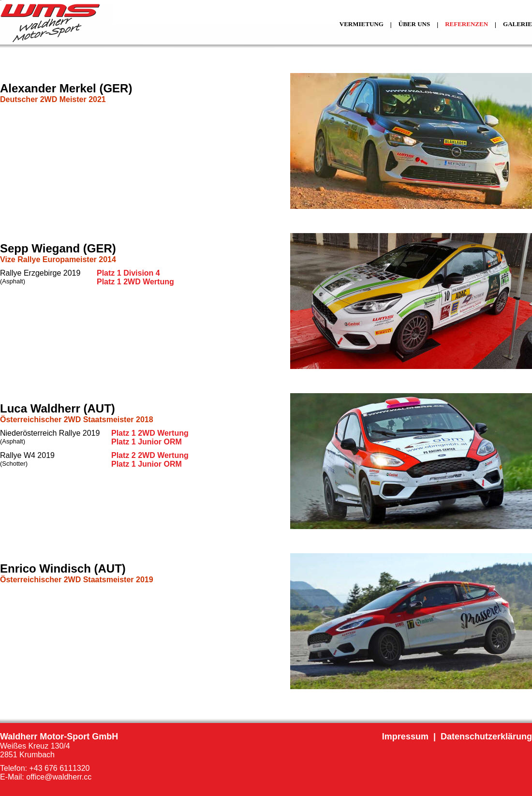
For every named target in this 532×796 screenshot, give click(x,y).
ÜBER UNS (414, 24)
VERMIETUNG (362, 24)
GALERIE (517, 24)
